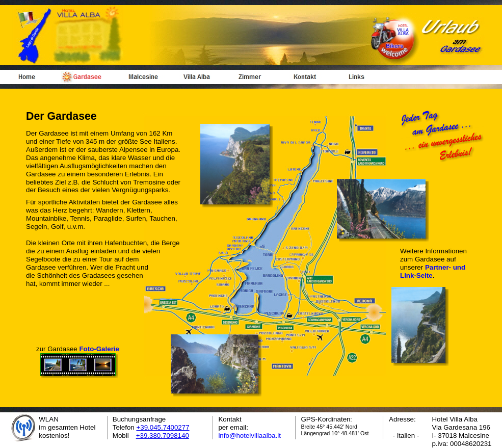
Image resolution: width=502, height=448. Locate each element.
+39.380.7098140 (163, 436)
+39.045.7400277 (163, 427)
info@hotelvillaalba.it (249, 436)
